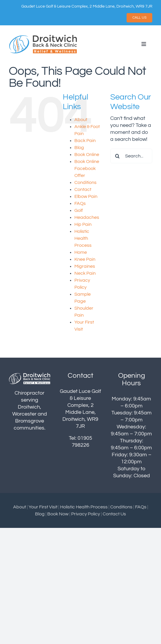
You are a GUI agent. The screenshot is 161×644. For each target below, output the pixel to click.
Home (81, 252)
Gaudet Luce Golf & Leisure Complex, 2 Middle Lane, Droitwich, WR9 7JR (87, 6)
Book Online (87, 155)
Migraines (85, 266)
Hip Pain (83, 224)
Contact (83, 189)
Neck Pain (85, 273)
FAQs (80, 203)
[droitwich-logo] (43, 36)
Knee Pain (85, 259)
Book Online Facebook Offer (87, 168)
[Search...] (131, 156)
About (81, 120)
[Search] (118, 156)
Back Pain (85, 141)
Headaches (87, 217)
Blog (79, 148)
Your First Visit (43, 507)
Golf (79, 210)
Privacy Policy (86, 514)
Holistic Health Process (83, 238)
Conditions (85, 182)
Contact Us (114, 514)
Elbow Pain (86, 196)
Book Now (58, 514)
